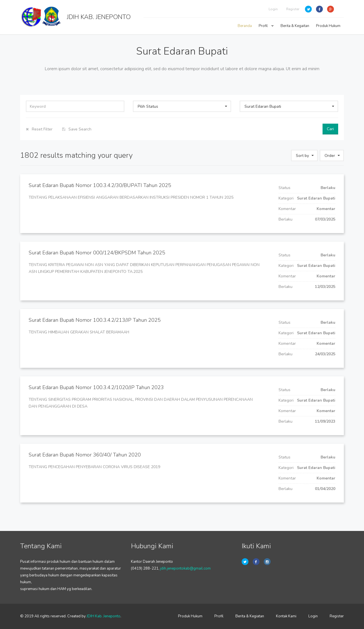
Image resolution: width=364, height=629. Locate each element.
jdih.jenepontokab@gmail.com (185, 568)
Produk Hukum (328, 26)
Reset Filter (39, 129)
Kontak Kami (286, 616)
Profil (266, 26)
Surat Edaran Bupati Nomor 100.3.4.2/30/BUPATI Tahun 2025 (100, 185)
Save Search (77, 129)
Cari (330, 129)
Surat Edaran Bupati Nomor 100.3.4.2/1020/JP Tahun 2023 (96, 387)
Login (273, 9)
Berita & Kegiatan (250, 616)
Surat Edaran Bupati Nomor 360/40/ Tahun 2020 (85, 455)
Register (293, 9)
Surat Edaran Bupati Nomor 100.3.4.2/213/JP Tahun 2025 (95, 320)
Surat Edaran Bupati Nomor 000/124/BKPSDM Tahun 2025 (97, 253)
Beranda (245, 26)
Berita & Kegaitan (295, 26)
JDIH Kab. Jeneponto (103, 616)
